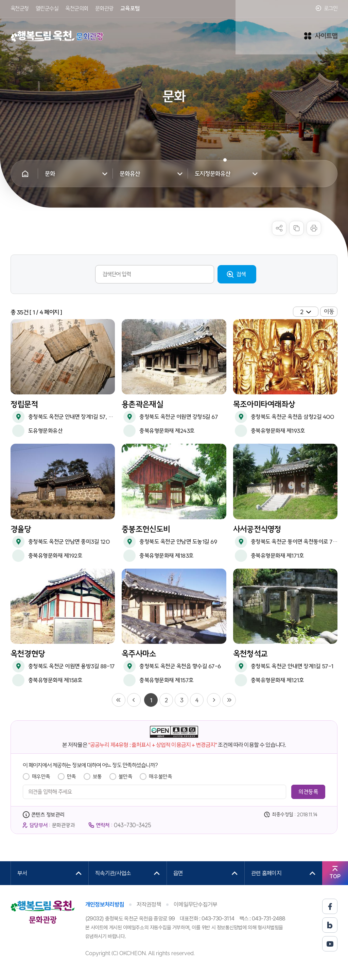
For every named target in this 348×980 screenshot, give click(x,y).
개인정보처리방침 (105, 904)
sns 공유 (279, 228)
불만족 (126, 777)
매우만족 (41, 777)
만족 (72, 777)
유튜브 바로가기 (330, 944)
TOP (335, 876)
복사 (297, 228)
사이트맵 (321, 30)
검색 (241, 274)
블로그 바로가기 (330, 925)
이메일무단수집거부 (196, 904)
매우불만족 (160, 777)
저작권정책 (149, 904)
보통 (97, 777)
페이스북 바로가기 (330, 906)
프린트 (314, 228)
